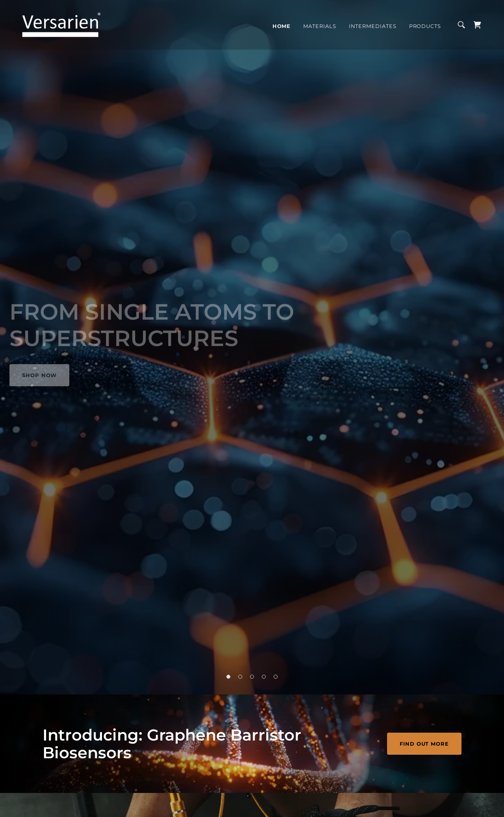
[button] (228, 677)
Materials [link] (320, 26)
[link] (61, 24)
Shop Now (39, 375)
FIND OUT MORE (424, 744)
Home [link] (282, 26)
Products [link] (425, 26)
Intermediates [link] (373, 26)
